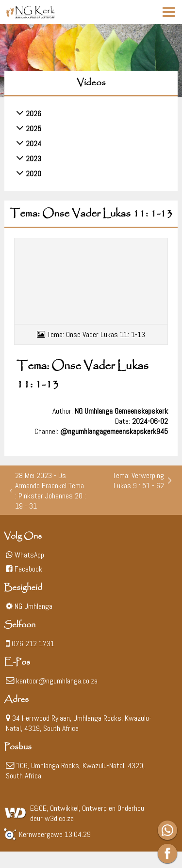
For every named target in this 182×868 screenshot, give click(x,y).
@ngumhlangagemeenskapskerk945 (114, 431)
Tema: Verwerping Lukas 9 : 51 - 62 (143, 480)
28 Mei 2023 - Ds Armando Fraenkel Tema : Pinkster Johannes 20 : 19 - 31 (48, 491)
